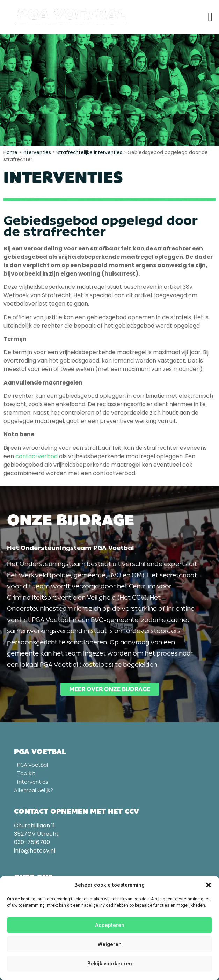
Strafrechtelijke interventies (89, 152)
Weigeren (110, 944)
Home (10, 152)
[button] (209, 885)
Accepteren (110, 925)
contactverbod (36, 456)
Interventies (37, 152)
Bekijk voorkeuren (110, 964)
